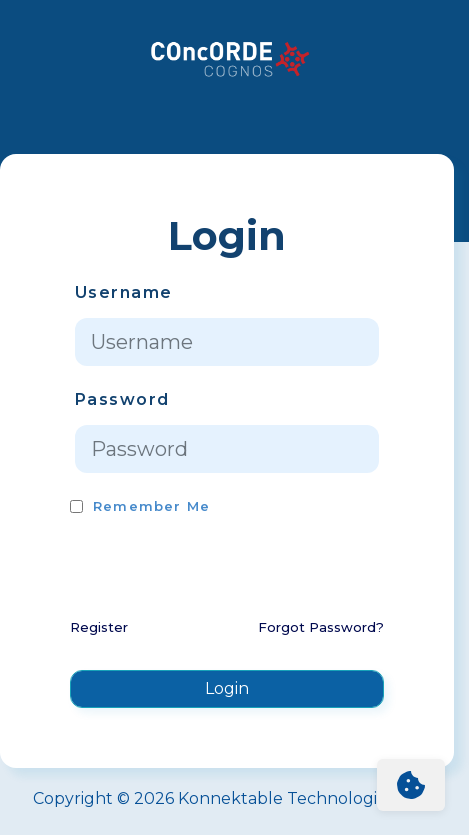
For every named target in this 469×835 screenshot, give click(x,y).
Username (123, 292)
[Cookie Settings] (411, 785)
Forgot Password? (321, 627)
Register (99, 627)
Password (122, 399)
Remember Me (151, 506)
